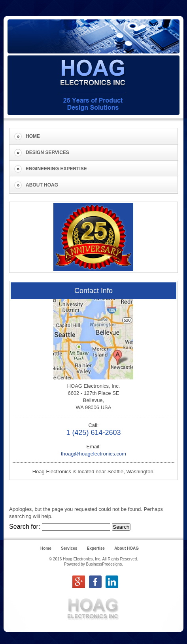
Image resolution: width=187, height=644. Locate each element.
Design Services (47, 152)
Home (33, 136)
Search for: (25, 527)
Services (69, 548)
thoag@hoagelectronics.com (93, 454)
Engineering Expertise (56, 169)
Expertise (96, 548)
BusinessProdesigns (104, 564)
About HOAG (42, 185)
